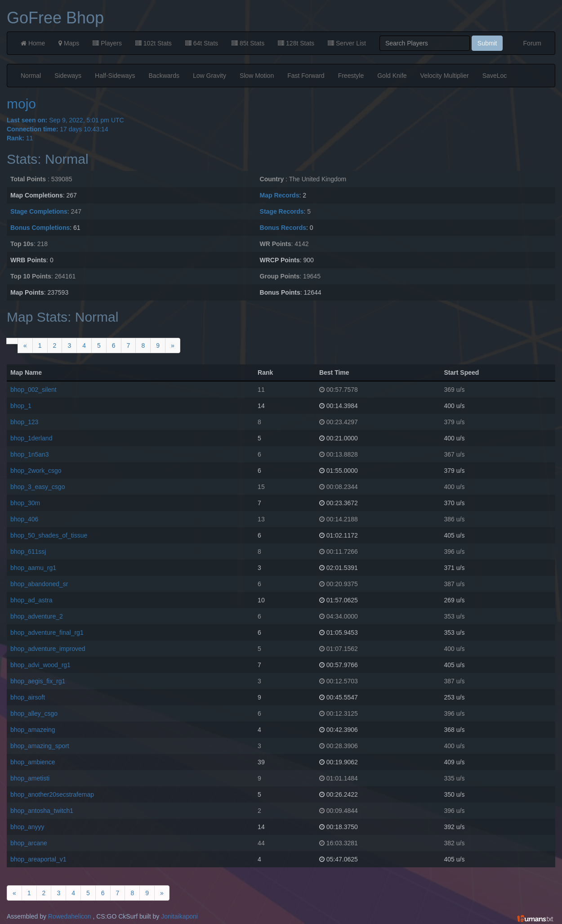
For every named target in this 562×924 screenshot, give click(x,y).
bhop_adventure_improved (48, 649)
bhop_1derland (31, 438)
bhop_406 (24, 519)
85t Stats (248, 43)
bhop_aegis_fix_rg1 (38, 681)
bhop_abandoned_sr (39, 584)
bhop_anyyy (27, 827)
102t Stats (154, 43)
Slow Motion (257, 76)
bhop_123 (24, 422)
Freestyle (351, 76)
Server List (347, 43)
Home (33, 43)
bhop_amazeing (33, 730)
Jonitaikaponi (179, 916)
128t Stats (296, 43)
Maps (69, 43)
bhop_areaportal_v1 (38, 859)
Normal (31, 76)
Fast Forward (306, 76)
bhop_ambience (33, 762)
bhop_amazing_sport (40, 746)
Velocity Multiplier (445, 76)
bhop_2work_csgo (36, 471)
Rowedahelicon (70, 916)
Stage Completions (39, 211)
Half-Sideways (115, 76)
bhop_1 (21, 406)
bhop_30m (25, 503)
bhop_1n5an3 (30, 454)
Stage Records (282, 211)
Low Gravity (210, 76)
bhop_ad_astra (31, 600)
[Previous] (25, 345)
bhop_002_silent (33, 390)
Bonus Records (283, 228)
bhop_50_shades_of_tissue (49, 535)
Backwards (164, 76)
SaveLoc (495, 76)
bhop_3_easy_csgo (38, 487)
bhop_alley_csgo (34, 713)
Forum (532, 43)
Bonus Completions (40, 228)
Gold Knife (392, 76)
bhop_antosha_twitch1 (42, 811)
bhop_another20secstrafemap (52, 794)
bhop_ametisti (30, 778)
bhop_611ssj (28, 552)
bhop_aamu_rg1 (33, 568)
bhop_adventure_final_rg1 (47, 632)
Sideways (68, 76)
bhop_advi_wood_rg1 (40, 665)
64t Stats (202, 43)
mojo (21, 104)
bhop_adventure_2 (37, 616)
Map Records (280, 195)
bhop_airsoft (28, 697)
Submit (487, 43)
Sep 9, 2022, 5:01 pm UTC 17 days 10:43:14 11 (281, 220)
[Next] (173, 345)
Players (107, 43)
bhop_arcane (29, 843)
